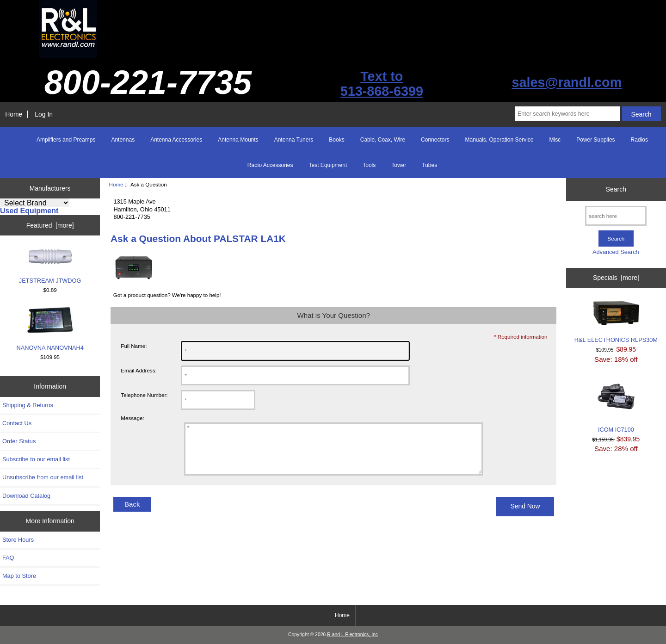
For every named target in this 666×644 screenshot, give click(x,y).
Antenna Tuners (294, 140)
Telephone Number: (144, 395)
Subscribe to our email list (36, 459)
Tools (369, 165)
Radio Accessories (270, 165)
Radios (639, 140)
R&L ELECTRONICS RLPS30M (616, 322)
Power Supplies (595, 140)
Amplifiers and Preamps (66, 140)
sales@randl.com (567, 82)
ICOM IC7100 (616, 406)
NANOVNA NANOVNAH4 (50, 329)
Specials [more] (616, 278)
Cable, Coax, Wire (383, 140)
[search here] (616, 216)
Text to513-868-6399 (382, 84)
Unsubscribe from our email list (43, 477)
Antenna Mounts (238, 140)
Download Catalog (26, 496)
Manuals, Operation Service (499, 140)
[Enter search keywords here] (568, 114)
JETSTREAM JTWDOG (50, 266)
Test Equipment (328, 165)
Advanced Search (616, 252)
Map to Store (19, 576)
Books (336, 140)
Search (616, 189)
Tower (399, 165)
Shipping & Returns (28, 405)
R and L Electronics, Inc (352, 635)
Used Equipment (29, 211)
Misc (555, 140)
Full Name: (134, 346)
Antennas (123, 140)
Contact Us (17, 423)
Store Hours (18, 540)
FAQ (8, 558)
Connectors (435, 140)
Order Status (19, 441)
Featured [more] (50, 225)
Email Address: (139, 370)
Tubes (429, 165)
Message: (132, 418)
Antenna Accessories (176, 140)
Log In (44, 114)
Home (14, 114)
